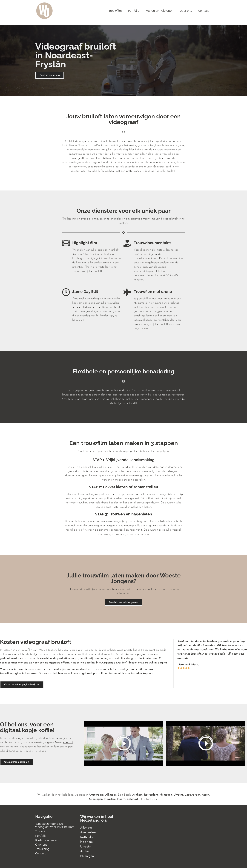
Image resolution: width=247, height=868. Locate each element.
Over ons (186, 11)
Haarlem (110, 799)
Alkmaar (111, 795)
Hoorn (121, 799)
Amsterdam (96, 795)
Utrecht (178, 795)
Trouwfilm (115, 11)
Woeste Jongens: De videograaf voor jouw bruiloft (55, 825)
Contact (203, 11)
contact (68, 742)
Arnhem (137, 795)
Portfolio (134, 11)
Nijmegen (166, 795)
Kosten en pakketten (49, 840)
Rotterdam (151, 795)
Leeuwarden (193, 795)
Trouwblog (42, 849)
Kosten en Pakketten (159, 11)
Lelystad (132, 799)
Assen (206, 795)
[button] (123, 744)
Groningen (96, 799)
